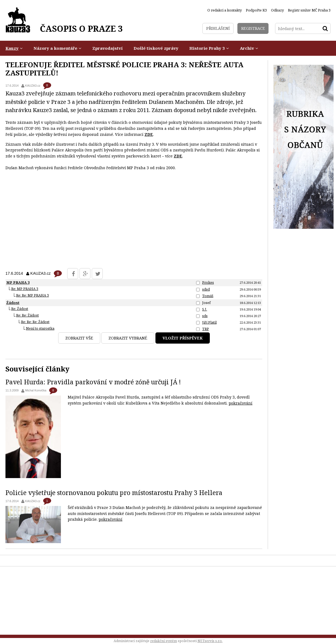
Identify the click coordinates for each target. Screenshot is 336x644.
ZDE (149, 134)
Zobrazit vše (79, 338)
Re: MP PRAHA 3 (25, 289)
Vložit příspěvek (183, 338)
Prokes (208, 282)
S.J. (205, 309)
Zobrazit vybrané (128, 338)
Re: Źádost (20, 309)
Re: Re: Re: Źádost (35, 322)
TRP (206, 329)
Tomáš (208, 296)
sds (205, 316)
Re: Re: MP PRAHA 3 (33, 295)
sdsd (206, 289)
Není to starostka (40, 328)
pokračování (241, 403)
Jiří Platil (209, 322)
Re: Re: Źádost (27, 315)
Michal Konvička (36, 390)
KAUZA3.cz (33, 86)
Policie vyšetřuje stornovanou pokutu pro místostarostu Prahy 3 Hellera (114, 493)
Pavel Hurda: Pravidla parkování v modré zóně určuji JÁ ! (93, 382)
